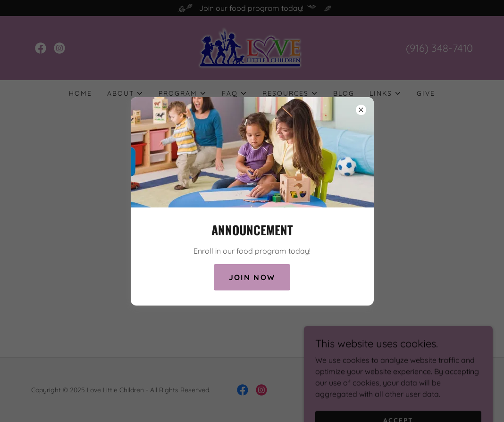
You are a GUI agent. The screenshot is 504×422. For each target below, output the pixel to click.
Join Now (252, 277)
